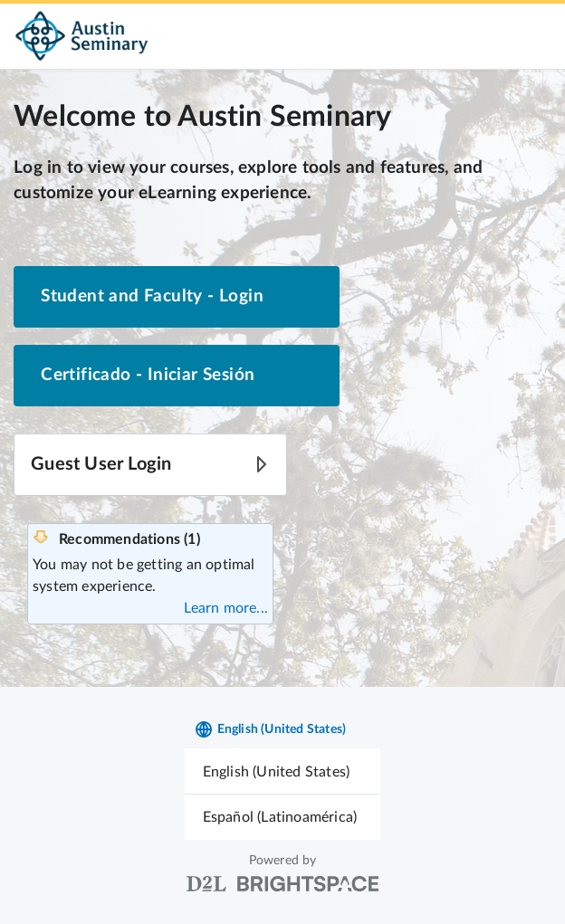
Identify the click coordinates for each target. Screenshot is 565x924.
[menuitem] (283, 772)
